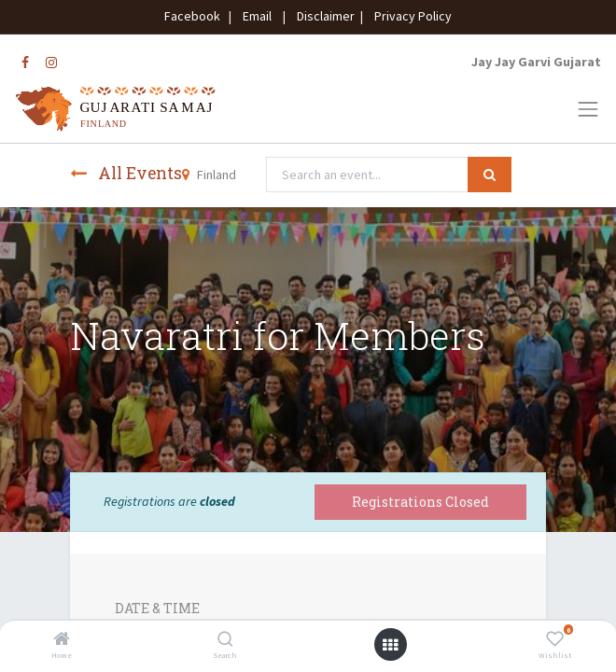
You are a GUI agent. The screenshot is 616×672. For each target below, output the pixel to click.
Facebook (195, 16)
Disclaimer (323, 16)
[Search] (225, 640)
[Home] (62, 640)
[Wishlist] (555, 640)
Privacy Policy (409, 16)
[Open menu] (390, 645)
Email (257, 16)
